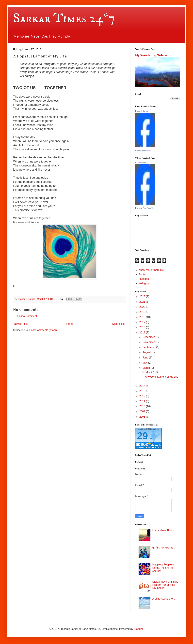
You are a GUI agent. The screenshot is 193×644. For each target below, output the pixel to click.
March (147, 368)
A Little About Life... (164, 599)
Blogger (138, 629)
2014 (143, 386)
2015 (143, 333)
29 (142, 436)
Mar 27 (150, 372)
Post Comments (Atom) (43, 330)
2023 (143, 296)
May (145, 363)
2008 (143, 417)
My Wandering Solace (151, 55)
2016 (143, 327)
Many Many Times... (164, 530)
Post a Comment (27, 316)
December (149, 337)
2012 (143, 396)
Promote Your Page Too (145, 208)
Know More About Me (151, 270)
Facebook (144, 279)
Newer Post (21, 324)
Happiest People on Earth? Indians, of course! (164, 568)
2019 (143, 312)
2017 (143, 322)
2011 (143, 401)
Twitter (142, 274)
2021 (143, 302)
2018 (143, 317)
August (147, 352)
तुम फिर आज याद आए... (164, 548)
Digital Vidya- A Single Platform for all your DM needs (165, 585)
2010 (143, 406)
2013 (143, 391)
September (149, 347)
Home (70, 324)
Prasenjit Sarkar (142, 111)
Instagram (144, 283)
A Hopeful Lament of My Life (162, 377)
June (146, 358)
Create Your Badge (143, 150)
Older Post (118, 324)
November (149, 342)
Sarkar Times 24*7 (64, 18)
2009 (143, 411)
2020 (143, 307)
